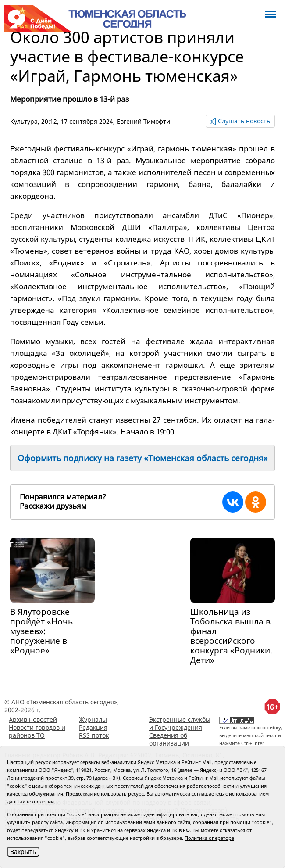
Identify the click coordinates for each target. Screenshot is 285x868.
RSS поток (94, 735)
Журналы (93, 719)
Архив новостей (33, 719)
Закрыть (23, 852)
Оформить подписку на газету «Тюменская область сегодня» (143, 458)
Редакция (93, 727)
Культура (24, 121)
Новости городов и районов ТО (37, 731)
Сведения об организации (169, 739)
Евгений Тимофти (143, 121)
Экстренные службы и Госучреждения (180, 723)
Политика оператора (209, 838)
